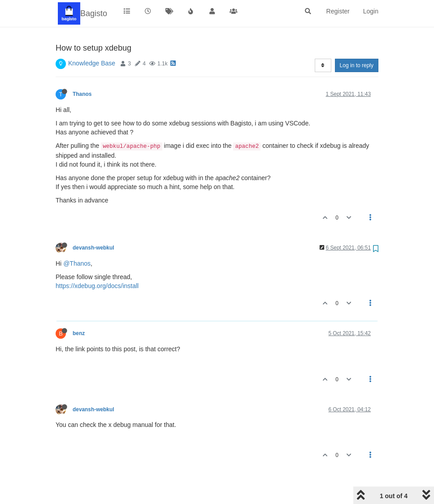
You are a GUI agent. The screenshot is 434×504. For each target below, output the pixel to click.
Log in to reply (357, 65)
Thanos (82, 94)
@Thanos (77, 263)
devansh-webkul (93, 248)
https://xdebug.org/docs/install (97, 286)
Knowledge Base (92, 63)
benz (79, 333)
